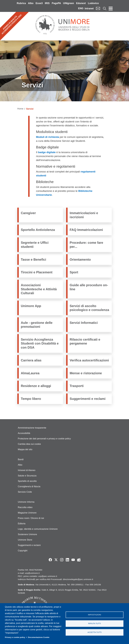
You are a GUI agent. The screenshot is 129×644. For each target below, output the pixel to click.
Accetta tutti (95, 632)
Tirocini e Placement (37, 272)
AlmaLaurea (30, 373)
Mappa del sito (25, 449)
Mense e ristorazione (86, 373)
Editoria (22, 524)
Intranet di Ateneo (27, 470)
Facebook (50, 560)
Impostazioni (95, 615)
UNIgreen (69, 3)
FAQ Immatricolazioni (86, 230)
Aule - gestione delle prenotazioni (37, 325)
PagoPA (56, 3)
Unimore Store (25, 540)
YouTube (73, 560)
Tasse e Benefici (34, 260)
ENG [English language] (81, 8)
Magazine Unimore (27, 513)
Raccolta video (25, 507)
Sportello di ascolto (27, 481)
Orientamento (80, 260)
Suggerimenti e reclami (88, 399)
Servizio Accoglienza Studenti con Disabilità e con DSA (40, 343)
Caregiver (28, 213)
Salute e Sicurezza (27, 476)
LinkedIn (67, 560)
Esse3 (39, 3)
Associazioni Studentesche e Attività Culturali (39, 289)
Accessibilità (24, 433)
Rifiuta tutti (94, 624)
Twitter (56, 560)
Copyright (23, 551)
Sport (74, 272)
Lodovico (93, 3)
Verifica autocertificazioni (89, 360)
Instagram (62, 560)
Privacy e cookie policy (15, 637)
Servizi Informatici (84, 323)
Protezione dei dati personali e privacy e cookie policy (44, 439)
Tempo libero (31, 399)
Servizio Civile (25, 492)
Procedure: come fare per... (86, 245)
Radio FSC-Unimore (79, 560)
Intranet (89, 9)
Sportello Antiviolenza (38, 230)
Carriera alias (31, 360)
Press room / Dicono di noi (31, 518)
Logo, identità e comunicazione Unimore (38, 529)
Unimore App (31, 306)
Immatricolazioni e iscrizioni (84, 215)
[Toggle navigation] (111, 8)
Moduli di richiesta (48, 137)
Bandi (21, 459)
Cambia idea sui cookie (29, 444)
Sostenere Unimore (27, 534)
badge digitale (47, 152)
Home (20, 109)
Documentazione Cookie (39, 637)
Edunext (81, 3)
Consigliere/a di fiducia (29, 486)
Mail (98, 8)
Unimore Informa (26, 502)
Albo (31, 3)
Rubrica (21, 3)
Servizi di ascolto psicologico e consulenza (89, 308)
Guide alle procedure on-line (89, 287)
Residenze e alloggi (36, 386)
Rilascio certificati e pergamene (85, 341)
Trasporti (77, 386)
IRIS (47, 3)
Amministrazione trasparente (32, 428)
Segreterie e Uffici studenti (35, 245)
